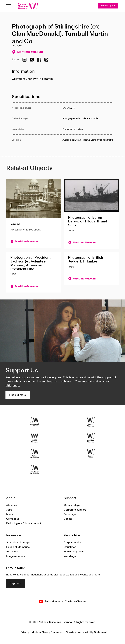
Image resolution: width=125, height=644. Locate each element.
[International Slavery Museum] (34, 438)
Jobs (9, 510)
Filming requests (74, 552)
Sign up (16, 583)
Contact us (13, 519)
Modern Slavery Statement (48, 632)
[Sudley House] (91, 454)
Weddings (70, 556)
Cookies (71, 632)
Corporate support (75, 510)
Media (10, 514)
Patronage (70, 514)
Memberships (72, 505)
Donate (68, 519)
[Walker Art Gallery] (34, 454)
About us (12, 505)
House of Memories (18, 547)
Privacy (25, 632)
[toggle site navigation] (9, 6)
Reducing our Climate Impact (24, 523)
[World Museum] (91, 422)
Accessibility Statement (92, 632)
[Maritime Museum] (91, 438)
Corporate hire (72, 543)
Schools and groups (18, 543)
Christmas (70, 547)
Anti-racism (13, 552)
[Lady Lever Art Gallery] (34, 470)
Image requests (16, 556)
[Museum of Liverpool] (34, 422)
